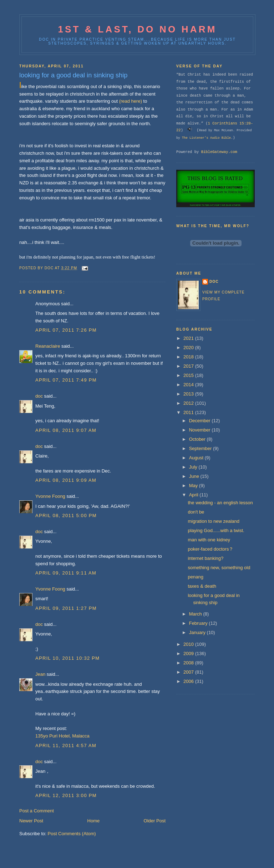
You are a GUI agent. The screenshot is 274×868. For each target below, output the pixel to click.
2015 (189, 375)
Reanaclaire (48, 346)
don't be (196, 512)
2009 (189, 653)
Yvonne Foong (50, 496)
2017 (189, 366)
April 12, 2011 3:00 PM (66, 795)
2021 (189, 338)
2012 (189, 403)
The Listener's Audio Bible (206, 138)
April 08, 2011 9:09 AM (66, 480)
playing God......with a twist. (216, 530)
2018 (189, 357)
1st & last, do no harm (137, 29)
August (197, 458)
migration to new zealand (214, 521)
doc (39, 396)
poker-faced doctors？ (210, 549)
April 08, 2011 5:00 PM (66, 515)
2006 (189, 681)
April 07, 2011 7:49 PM (66, 380)
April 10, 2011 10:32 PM (67, 658)
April (194, 495)
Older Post (155, 821)
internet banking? (205, 558)
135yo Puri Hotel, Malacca (62, 736)
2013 (189, 394)
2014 (189, 385)
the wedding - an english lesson (220, 503)
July (194, 467)
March (196, 614)
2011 (189, 412)
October (198, 439)
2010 (189, 644)
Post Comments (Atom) (72, 834)
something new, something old (219, 568)
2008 (189, 663)
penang (195, 577)
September (201, 448)
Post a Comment (37, 811)
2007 (189, 672)
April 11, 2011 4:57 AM (66, 746)
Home (94, 821)
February (199, 623)
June (195, 476)
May (194, 486)
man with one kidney (209, 540)
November (201, 430)
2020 (189, 348)
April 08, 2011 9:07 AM (66, 430)
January (198, 632)
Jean (40, 674)
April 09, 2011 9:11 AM (66, 573)
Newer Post (31, 821)
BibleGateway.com (219, 152)
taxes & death (202, 586)
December (201, 421)
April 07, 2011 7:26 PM (66, 330)
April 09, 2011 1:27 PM (66, 608)
